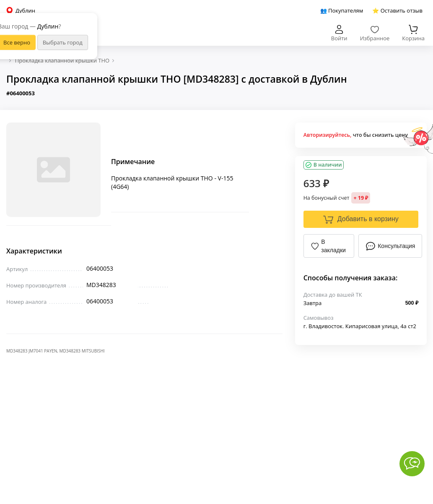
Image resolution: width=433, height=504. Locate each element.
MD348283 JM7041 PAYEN (32, 351)
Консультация (390, 246)
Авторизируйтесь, (328, 135)
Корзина (413, 33)
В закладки (328, 246)
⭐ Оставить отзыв (397, 10)
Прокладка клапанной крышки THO (62, 60)
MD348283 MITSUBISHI (82, 351)
